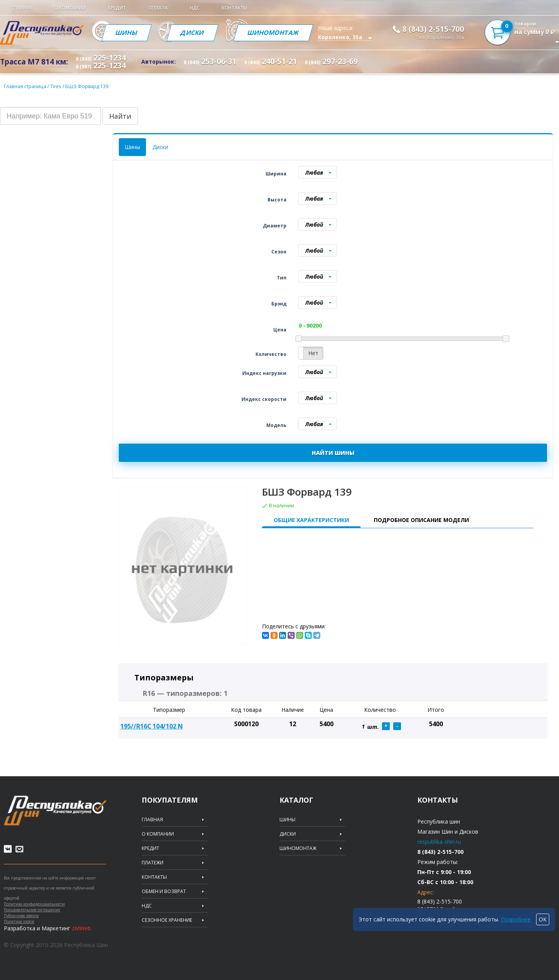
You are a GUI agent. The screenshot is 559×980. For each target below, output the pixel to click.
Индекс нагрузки (264, 373)
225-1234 (101, 58)
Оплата (158, 8)
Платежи (153, 863)
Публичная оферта (21, 916)
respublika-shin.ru (439, 842)
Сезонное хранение (167, 920)
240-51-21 (271, 61)
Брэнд (279, 304)
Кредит (117, 8)
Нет (313, 353)
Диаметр (275, 226)
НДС (195, 8)
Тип (282, 278)
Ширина (276, 174)
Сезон (279, 252)
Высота (277, 200)
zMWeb (81, 928)
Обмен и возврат (164, 892)
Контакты (234, 8)
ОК (543, 919)
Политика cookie (19, 921)
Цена (280, 330)
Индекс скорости (264, 399)
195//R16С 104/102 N (152, 726)
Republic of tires (55, 811)
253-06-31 (210, 61)
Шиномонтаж (274, 33)
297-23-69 (331, 61)
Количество (271, 354)
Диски (193, 33)
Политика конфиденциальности (34, 904)
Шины (127, 33)
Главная (22, 8)
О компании (70, 8)
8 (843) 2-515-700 (433, 29)
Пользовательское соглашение (32, 910)
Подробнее (516, 919)
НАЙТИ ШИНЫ (333, 453)
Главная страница (25, 86)
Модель (276, 425)
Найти (120, 116)
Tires (55, 86)
